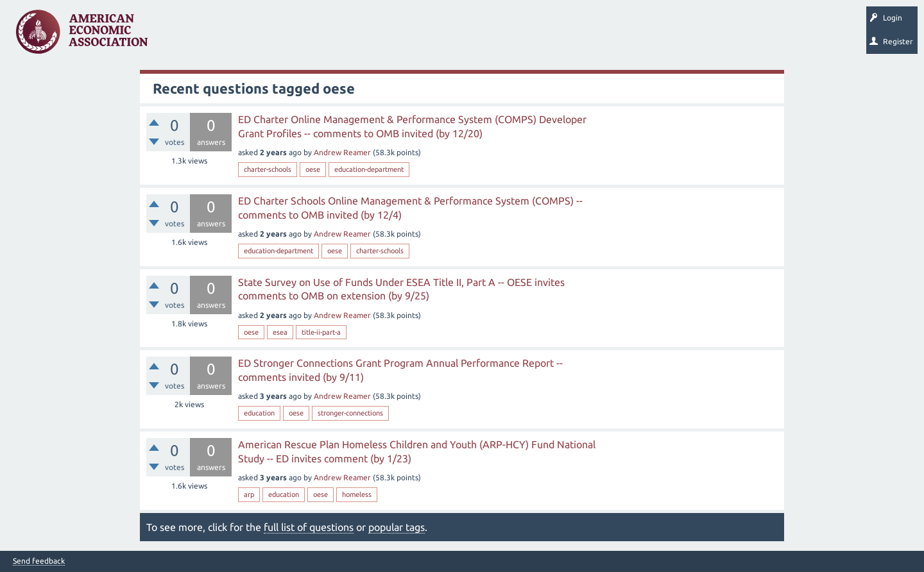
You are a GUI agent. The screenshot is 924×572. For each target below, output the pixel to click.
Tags (287, 36)
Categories (333, 36)
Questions (184, 36)
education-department (369, 169)
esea (280, 332)
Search (447, 36)
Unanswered (238, 36)
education (259, 413)
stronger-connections (350, 413)
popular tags (397, 527)
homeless (357, 494)
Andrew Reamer (342, 152)
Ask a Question (393, 36)
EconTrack (599, 36)
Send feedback (39, 561)
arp (249, 494)
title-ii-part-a (321, 332)
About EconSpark (537, 36)
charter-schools (268, 169)
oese (313, 169)
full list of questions (309, 527)
